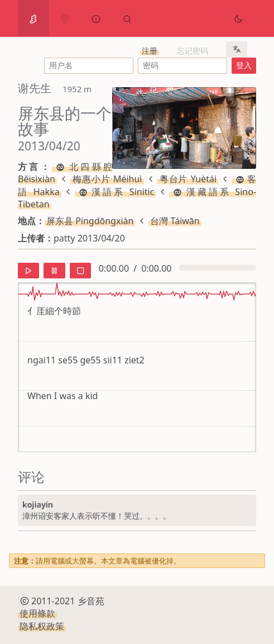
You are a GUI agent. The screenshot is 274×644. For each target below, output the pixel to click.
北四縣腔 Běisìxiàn (65, 173)
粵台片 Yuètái (188, 179)
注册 (150, 51)
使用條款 (37, 613)
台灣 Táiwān (175, 221)
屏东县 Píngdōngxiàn (90, 221)
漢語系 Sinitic (116, 192)
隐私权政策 (42, 626)
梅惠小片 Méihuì (107, 179)
